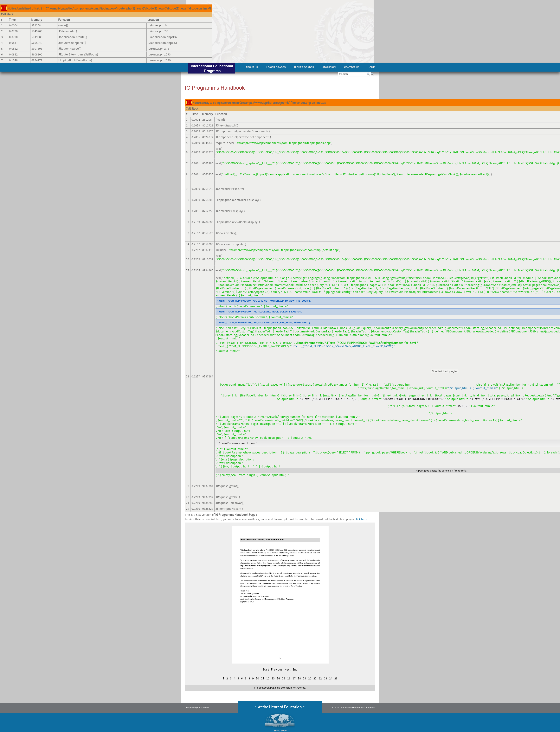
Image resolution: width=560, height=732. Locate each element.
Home (371, 67)
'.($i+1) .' (462, 406)
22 (320, 678)
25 (336, 678)
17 (294, 678)
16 (289, 678)
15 (284, 678)
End (295, 670)
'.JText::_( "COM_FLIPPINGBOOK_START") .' (328, 399)
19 (305, 678)
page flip (436, 471)
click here (361, 519)
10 (257, 678)
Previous (277, 670)
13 (273, 678)
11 (263, 678)
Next (287, 670)
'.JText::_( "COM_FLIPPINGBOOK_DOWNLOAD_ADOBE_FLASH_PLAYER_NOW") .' (343, 346)
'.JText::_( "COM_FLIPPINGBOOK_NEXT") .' (497, 399)
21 (315, 678)
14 (278, 678)
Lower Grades (276, 67)
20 (310, 678)
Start (266, 670)
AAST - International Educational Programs (212, 69)
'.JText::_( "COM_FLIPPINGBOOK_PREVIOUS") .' (413, 399)
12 (268, 678)
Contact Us (352, 67)
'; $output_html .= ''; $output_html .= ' (473, 388)
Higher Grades (304, 67)
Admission (329, 67)
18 (299, 678)
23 (325, 678)
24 (331, 678)
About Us (252, 67)
